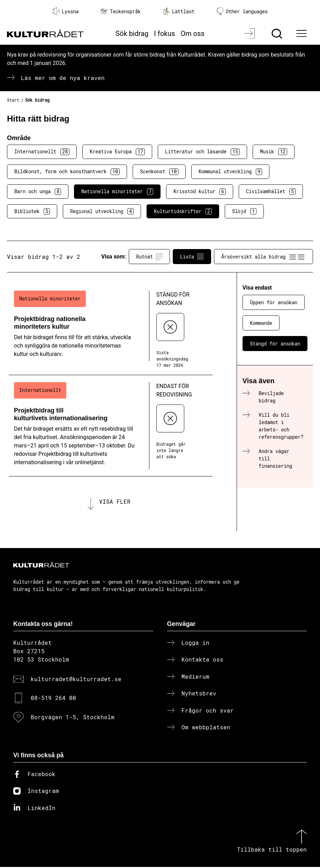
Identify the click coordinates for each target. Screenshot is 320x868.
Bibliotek (32, 211)
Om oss (193, 34)
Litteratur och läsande (202, 152)
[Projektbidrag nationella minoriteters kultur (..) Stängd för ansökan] (111, 329)
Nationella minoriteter (117, 191)
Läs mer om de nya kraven (63, 78)
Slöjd (244, 211)
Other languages (242, 11)
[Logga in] (250, 34)
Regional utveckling (102, 211)
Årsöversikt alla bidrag (263, 257)
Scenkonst (159, 172)
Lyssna (66, 11)
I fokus (164, 34)
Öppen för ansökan (274, 302)
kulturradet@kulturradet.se (76, 680)
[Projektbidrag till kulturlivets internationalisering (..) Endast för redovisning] (111, 426)
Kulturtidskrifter (183, 211)
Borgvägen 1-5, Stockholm (73, 718)
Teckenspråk (121, 11)
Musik (274, 152)
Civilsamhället (271, 191)
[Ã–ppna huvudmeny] (302, 34)
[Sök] (278, 34)
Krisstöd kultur (200, 191)
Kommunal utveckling (230, 172)
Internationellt (42, 152)
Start (13, 100)
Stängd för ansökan (275, 344)
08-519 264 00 (53, 699)
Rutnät (149, 257)
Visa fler (115, 502)
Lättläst (179, 11)
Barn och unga (38, 191)
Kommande (261, 323)
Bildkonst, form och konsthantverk (67, 172)
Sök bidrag (132, 34)
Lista (192, 257)
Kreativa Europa (117, 152)
